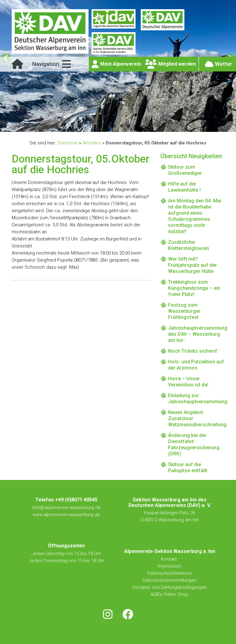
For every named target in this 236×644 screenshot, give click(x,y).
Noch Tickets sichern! (193, 351)
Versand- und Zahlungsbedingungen (169, 587)
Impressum (170, 566)
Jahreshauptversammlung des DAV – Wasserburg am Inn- (196, 334)
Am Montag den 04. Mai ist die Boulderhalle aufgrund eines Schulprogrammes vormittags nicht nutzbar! (195, 216)
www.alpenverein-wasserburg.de (66, 515)
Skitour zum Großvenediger (185, 170)
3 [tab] (114, 126)
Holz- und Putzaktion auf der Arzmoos (196, 365)
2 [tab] (107, 126)
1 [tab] (100, 126)
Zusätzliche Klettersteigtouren (189, 245)
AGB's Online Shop (169, 594)
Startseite (67, 143)
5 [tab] (129, 126)
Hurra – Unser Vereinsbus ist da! (188, 382)
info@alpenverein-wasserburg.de (67, 508)
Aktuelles (92, 143)
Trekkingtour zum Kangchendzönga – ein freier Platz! (194, 288)
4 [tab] (122, 126)
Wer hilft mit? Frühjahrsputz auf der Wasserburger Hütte (193, 265)
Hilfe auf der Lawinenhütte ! (184, 187)
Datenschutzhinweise (169, 573)
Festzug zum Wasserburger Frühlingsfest (184, 311)
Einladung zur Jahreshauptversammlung (196, 399)
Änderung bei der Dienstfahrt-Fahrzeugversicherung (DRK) (194, 445)
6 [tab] (136, 126)
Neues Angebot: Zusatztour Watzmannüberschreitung (196, 418)
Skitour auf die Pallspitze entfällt (188, 468)
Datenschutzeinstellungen (170, 580)
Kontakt (169, 559)
